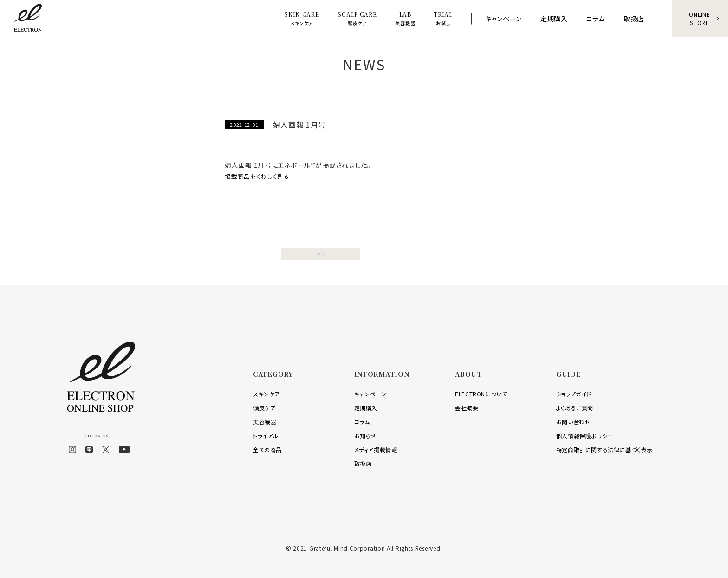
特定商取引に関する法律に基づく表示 (604, 449)
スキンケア (266, 393)
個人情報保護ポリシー (585, 435)
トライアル (266, 435)
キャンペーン (370, 393)
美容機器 (265, 421)
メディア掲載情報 (376, 449)
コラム (362, 421)
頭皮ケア (264, 407)
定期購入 (366, 407)
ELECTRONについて (481, 393)
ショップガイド (574, 393)
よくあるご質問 (575, 407)
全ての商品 (267, 449)
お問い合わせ (574, 421)
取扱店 (363, 463)
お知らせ (365, 435)
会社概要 (467, 407)
